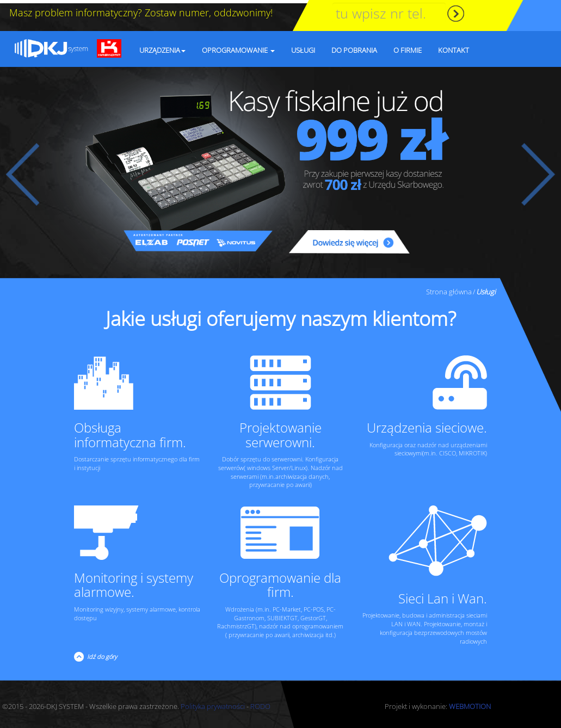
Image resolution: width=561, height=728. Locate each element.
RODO (260, 703)
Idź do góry (100, 653)
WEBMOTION (470, 703)
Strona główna (449, 288)
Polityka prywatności (213, 703)
